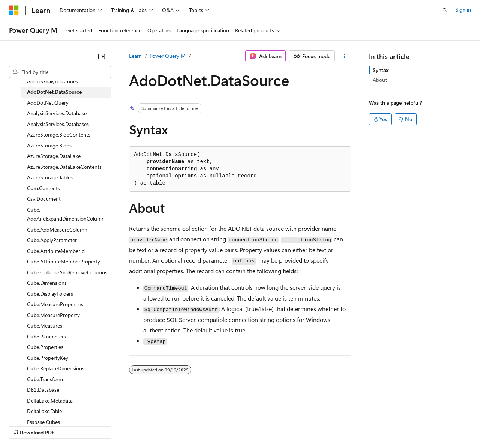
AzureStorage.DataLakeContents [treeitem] (64, 167)
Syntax (381, 70)
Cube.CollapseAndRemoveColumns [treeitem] (67, 272)
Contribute (134, 425)
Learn (135, 56)
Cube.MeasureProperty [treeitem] (53, 315)
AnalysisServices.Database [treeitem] (57, 113)
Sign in (463, 10)
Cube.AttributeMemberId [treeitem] (56, 251)
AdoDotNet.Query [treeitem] (48, 103)
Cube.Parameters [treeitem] (46, 336)
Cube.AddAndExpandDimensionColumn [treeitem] (66, 214)
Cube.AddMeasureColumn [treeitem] (57, 229)
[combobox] (60, 72)
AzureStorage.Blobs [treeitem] (49, 145)
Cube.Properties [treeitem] (45, 347)
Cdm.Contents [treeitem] (43, 188)
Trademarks (311, 425)
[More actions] (344, 56)
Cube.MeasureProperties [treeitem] (55, 304)
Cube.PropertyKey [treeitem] (48, 358)
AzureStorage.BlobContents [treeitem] (59, 135)
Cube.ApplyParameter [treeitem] (52, 240)
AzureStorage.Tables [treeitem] (50, 177)
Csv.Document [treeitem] (44, 199)
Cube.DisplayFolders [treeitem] (50, 294)
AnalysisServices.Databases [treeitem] (58, 124)
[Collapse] (102, 56)
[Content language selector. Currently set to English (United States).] (43, 407)
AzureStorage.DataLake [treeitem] (54, 156)
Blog (102, 425)
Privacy (164, 425)
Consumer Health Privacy (215, 425)
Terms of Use (274, 425)
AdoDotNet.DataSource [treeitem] (54, 92)
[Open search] (445, 10)
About (380, 80)
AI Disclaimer (24, 425)
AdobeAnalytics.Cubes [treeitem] (52, 81)
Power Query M (168, 56)
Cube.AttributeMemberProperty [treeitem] (64, 261)
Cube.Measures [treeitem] (45, 325)
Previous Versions (68, 425)
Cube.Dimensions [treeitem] (47, 283)
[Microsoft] (14, 10)
